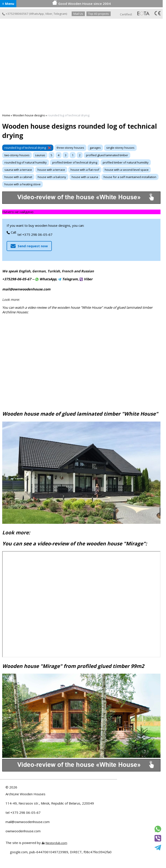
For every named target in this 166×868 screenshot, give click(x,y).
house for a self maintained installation (130, 177)
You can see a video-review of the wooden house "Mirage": (75, 544)
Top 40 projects (99, 14)
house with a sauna (85, 177)
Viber (49, 14)
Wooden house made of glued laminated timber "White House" (80, 414)
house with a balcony (52, 177)
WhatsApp (37, 14)
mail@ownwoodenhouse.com (28, 822)
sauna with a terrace (18, 170)
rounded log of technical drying (25, 148)
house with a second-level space (127, 170)
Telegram (60, 14)
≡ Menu (8, 4)
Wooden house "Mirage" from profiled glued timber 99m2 (73, 666)
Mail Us (78, 14)
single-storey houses (120, 148)
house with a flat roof (85, 170)
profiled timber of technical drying (75, 162)
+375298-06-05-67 (17, 279)
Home (6, 115)
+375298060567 (15, 14)
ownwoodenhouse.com (23, 831)
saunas (40, 155)
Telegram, (68, 279)
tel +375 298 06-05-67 (35, 234)
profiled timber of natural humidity (126, 162)
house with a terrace (51, 170)
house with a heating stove (22, 184)
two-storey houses (17, 155)
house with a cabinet (18, 177)
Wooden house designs (29, 115)
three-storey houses (70, 148)
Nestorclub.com (56, 843)
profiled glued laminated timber (107, 155)
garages (95, 148)
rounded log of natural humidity (26, 162)
